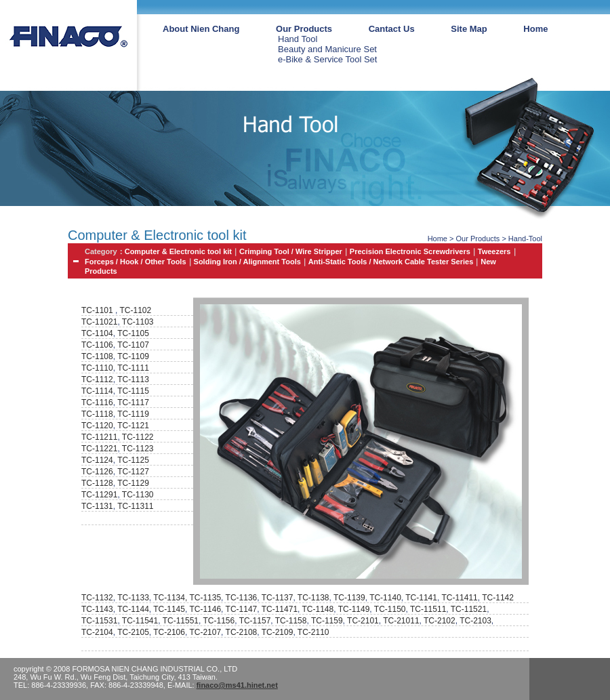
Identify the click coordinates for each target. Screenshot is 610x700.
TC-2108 (242, 632)
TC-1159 (327, 621)
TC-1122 (138, 437)
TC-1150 (390, 609)
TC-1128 (97, 483)
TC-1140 (385, 598)
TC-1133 (133, 598)
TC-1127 (133, 472)
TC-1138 (313, 598)
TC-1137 (278, 598)
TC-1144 (133, 609)
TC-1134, (171, 598)
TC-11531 (99, 621)
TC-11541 (140, 621)
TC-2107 (205, 632)
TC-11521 (469, 609)
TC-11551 (181, 621)
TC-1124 (97, 460)
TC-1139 (349, 598)
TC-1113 (133, 379)
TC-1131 (97, 506)
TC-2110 (313, 632)
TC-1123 (138, 449)
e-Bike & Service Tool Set (327, 59)
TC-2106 (169, 632)
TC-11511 (428, 609)
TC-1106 (97, 345)
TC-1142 (498, 598)
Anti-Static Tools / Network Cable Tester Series (391, 262)
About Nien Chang (201, 29)
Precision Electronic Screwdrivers (410, 251)
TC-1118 (97, 414)
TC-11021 (99, 322)
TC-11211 (99, 437)
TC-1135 (205, 598)
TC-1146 (205, 609)
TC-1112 (97, 379)
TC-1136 (242, 598)
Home (535, 29)
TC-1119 (133, 414)
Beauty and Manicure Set (327, 49)
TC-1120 (97, 426)
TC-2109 (278, 632)
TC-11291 (99, 495)
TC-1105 (133, 333)
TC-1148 (318, 609)
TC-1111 (133, 368)
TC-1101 (97, 310)
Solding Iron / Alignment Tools (247, 262)
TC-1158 (291, 621)
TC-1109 (133, 356)
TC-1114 (97, 391)
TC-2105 (133, 632)
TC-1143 (97, 609)
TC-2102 (440, 621)
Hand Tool (298, 39)
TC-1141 (421, 598)
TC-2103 (475, 621)
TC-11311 (135, 506)
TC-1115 (133, 391)
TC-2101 (363, 621)
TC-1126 (97, 472)
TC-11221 (99, 449)
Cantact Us (392, 29)
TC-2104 (97, 632)
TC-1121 (133, 426)
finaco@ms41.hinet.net (237, 685)
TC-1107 (133, 345)
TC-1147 (242, 609)
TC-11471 (280, 609)
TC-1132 (97, 598)
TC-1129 (133, 483)
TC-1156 (219, 621)
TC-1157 (255, 621)
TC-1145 (169, 609)
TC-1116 (97, 403)
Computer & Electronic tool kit (178, 251)
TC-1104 (97, 333)
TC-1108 (97, 356)
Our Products (304, 29)
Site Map (469, 29)
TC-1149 (354, 609)
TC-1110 (97, 368)
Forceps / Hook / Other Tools (136, 262)
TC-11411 (459, 598)
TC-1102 (134, 310)
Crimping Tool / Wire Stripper (291, 251)
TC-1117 (133, 403)
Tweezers (494, 251)
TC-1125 (133, 460)
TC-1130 (138, 495)
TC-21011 (401, 621)
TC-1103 (138, 322)
